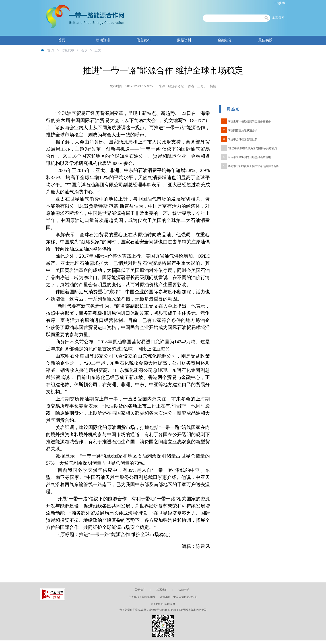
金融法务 (225, 40)
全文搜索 (278, 17)
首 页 (51, 50)
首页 (62, 40)
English (280, 3)
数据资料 (184, 40)
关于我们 (140, 590)
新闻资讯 (103, 40)
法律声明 (184, 590)
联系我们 (162, 590)
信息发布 (144, 40)
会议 (84, 50)
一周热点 (231, 109)
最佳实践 (265, 40)
